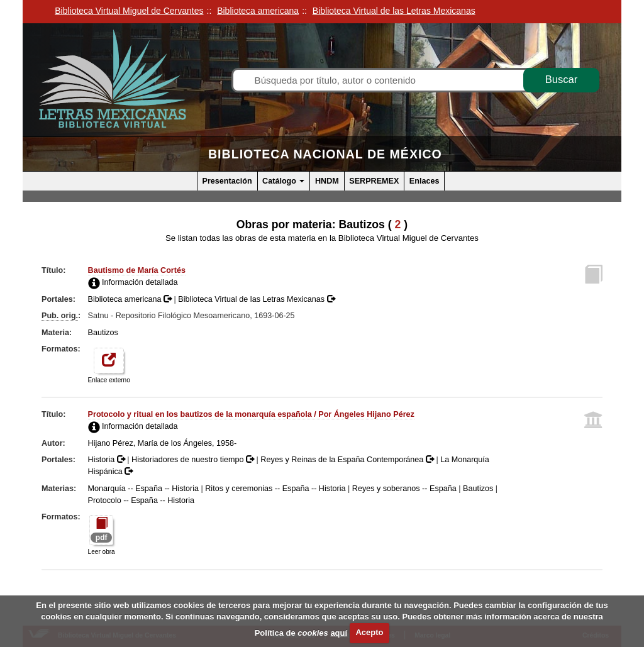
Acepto (369, 632)
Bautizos (103, 333)
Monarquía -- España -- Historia (143, 489)
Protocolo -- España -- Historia (141, 500)
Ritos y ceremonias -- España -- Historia (275, 489)
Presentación (227, 181)
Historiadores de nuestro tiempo (194, 460)
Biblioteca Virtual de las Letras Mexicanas (256, 299)
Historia (108, 460)
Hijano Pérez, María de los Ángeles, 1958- (163, 443)
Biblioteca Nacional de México (325, 154)
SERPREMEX (374, 181)
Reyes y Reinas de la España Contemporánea (348, 460)
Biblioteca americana (131, 299)
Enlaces (425, 181)
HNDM (327, 181)
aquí (339, 632)
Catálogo (283, 181)
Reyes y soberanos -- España (404, 489)
